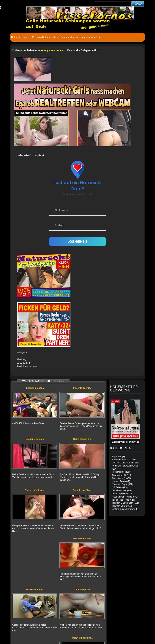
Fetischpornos (119, 472)
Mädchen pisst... (83, 589)
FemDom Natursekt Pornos (125, 466)
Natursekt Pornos (20, 37)
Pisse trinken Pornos (122, 497)
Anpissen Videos (120, 460)
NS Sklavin (117, 487)
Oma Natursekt (119, 490)
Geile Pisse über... (83, 490)
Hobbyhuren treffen (52, 50)
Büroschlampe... (35, 589)
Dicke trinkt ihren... (35, 490)
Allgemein (117, 457)
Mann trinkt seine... (83, 638)
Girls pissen (118, 478)
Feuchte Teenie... (83, 388)
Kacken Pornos (119, 481)
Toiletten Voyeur (120, 506)
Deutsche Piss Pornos (123, 463)
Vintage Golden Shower (123, 509)
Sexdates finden (69, 37)
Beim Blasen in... (83, 439)
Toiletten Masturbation (123, 503)
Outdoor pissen (119, 494)
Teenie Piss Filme (120, 500)
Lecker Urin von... (35, 439)
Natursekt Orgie (120, 484)
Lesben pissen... (35, 388)
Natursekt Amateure (91, 37)
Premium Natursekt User (45, 37)
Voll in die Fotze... (83, 538)
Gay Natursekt (119, 475)
